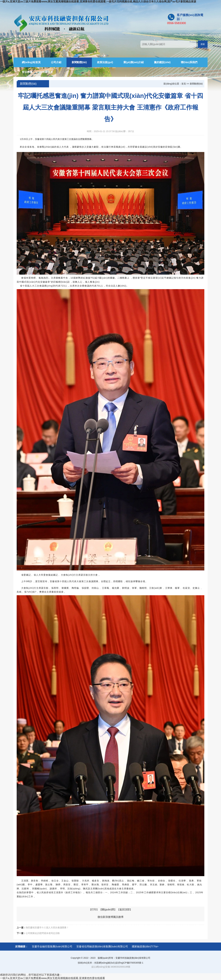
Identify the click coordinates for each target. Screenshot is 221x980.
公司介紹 (56, 62)
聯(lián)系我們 (189, 62)
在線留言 (48, 72)
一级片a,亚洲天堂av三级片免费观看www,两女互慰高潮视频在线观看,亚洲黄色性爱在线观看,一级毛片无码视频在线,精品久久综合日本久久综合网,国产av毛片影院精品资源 (98, 2)
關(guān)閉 (108, 909)
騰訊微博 (118, 917)
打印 (94, 909)
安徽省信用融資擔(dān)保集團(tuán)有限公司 (102, 946)
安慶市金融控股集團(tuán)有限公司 (52, 946)
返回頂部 (125, 909)
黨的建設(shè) (162, 62)
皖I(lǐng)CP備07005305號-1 (129, 963)
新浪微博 (108, 917)
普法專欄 (27, 72)
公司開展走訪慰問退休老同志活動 (43, 933)
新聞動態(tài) (79, 62)
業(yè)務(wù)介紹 (134, 62)
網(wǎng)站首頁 (31, 62)
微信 (100, 917)
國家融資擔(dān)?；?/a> (145, 946)
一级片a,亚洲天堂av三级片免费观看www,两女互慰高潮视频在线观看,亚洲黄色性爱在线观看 (52, 978)
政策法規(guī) (105, 62)
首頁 (184, 84)
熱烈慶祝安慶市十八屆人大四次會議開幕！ (47, 928)
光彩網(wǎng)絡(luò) (104, 963)
